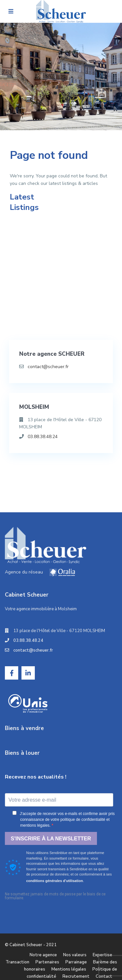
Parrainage (76, 962)
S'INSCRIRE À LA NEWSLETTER (51, 839)
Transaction (17, 962)
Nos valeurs (75, 955)
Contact (104, 976)
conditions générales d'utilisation (55, 881)
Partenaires (47, 962)
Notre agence (43, 955)
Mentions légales (69, 969)
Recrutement (76, 976)
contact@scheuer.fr (48, 367)
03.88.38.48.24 (43, 437)
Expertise (102, 955)
